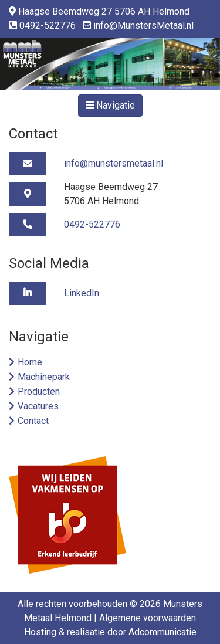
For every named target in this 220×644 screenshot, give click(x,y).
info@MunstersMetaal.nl (143, 26)
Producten (39, 392)
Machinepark (44, 377)
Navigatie (110, 105)
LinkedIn (82, 293)
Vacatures (38, 406)
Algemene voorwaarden (148, 618)
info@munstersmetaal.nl (114, 163)
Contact (33, 421)
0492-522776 (48, 26)
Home (30, 362)
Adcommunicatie (163, 632)
